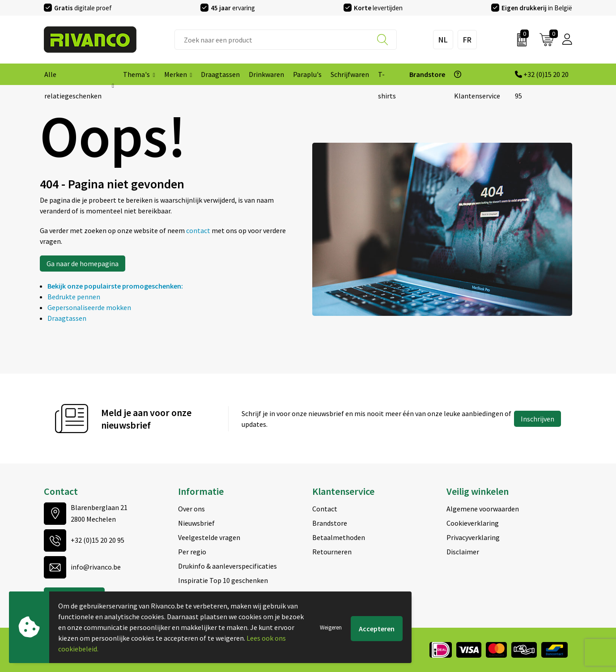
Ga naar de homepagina (83, 264)
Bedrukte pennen (74, 297)
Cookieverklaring (473, 523)
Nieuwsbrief (196, 523)
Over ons (191, 509)
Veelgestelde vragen (209, 537)
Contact (325, 509)
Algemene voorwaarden (483, 509)
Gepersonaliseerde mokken (89, 307)
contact (199, 230)
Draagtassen (67, 318)
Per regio (192, 552)
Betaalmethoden (339, 537)
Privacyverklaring (473, 537)
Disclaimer (463, 552)
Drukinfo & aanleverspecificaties (227, 566)
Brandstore (330, 523)
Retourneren (332, 552)
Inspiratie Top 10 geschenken (223, 580)
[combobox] (286, 40)
